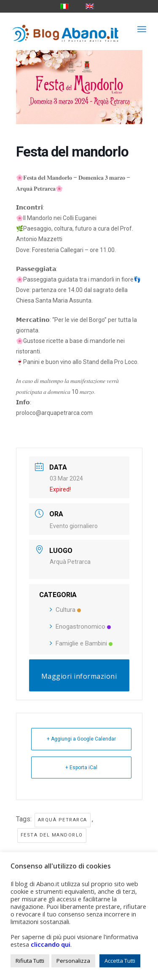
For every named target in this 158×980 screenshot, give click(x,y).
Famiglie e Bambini (81, 643)
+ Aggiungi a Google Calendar (81, 739)
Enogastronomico (80, 627)
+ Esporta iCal (81, 768)
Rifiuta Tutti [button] (30, 961)
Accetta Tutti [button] (120, 961)
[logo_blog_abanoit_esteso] (66, 29)
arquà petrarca (63, 820)
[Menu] (142, 29)
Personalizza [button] (73, 961)
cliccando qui (51, 944)
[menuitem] (142, 29)
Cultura (65, 610)
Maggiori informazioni (79, 676)
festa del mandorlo (52, 835)
